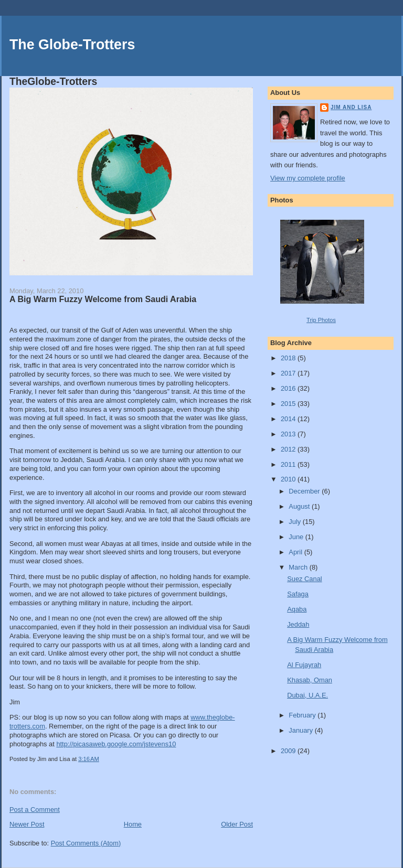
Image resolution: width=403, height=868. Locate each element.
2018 (289, 358)
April (296, 552)
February (303, 715)
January (301, 730)
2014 (289, 419)
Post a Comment (35, 810)
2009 (289, 751)
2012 (289, 449)
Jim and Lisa (351, 107)
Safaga (298, 594)
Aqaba (297, 609)
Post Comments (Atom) (86, 843)
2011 (289, 464)
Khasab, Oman (310, 680)
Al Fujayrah (304, 665)
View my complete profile (308, 178)
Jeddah (298, 624)
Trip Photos (321, 320)
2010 (289, 479)
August (300, 506)
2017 (289, 373)
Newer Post (27, 824)
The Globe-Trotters (72, 45)
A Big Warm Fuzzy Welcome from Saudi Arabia (103, 299)
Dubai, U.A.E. (307, 695)
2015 (289, 404)
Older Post (237, 824)
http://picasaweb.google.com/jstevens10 (116, 744)
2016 (289, 388)
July (295, 522)
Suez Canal (304, 579)
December (305, 491)
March (299, 567)
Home (133, 824)
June (297, 537)
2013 (289, 434)
